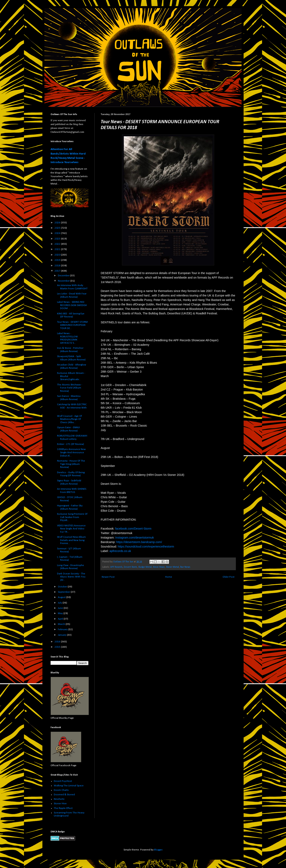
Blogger (158, 850)
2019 (58, 260)
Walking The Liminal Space (69, 786)
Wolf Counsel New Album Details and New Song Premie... (71, 540)
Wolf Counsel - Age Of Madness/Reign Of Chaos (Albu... (70, 419)
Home (169, 577)
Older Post (229, 577)
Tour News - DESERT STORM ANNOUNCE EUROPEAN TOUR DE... (72, 325)
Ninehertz (59, 799)
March (62, 624)
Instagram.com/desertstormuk (135, 538)
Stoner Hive (60, 804)
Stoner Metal (172, 567)
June (61, 608)
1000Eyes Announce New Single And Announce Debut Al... (71, 452)
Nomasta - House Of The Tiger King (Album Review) (71, 464)
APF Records (116, 567)
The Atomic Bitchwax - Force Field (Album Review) (70, 388)
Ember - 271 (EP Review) (71, 444)
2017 (58, 271)
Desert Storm (130, 567)
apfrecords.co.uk (120, 551)
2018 (58, 266)
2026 (58, 223)
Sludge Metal (145, 567)
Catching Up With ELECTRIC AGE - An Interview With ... (72, 408)
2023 (58, 239)
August (62, 597)
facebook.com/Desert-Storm (133, 529)
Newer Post (108, 577)
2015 (58, 647)
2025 (58, 228)
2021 (58, 249)
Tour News (185, 567)
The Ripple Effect (63, 808)
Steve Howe (159, 567)
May (61, 613)
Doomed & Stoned (64, 795)
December (64, 276)
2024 (58, 233)
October (63, 587)
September (64, 592)
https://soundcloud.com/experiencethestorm (146, 546)
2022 (58, 244)
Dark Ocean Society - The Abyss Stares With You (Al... (71, 577)
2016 (58, 642)
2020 (58, 255)
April (61, 619)
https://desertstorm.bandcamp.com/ (139, 542)
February (63, 629)
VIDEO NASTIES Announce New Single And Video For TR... (71, 529)
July (60, 603)
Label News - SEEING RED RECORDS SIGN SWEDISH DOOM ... (72, 305)
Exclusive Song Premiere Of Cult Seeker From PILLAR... (72, 517)
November (64, 281)
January (62, 635)
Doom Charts (61, 790)
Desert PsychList (63, 781)
